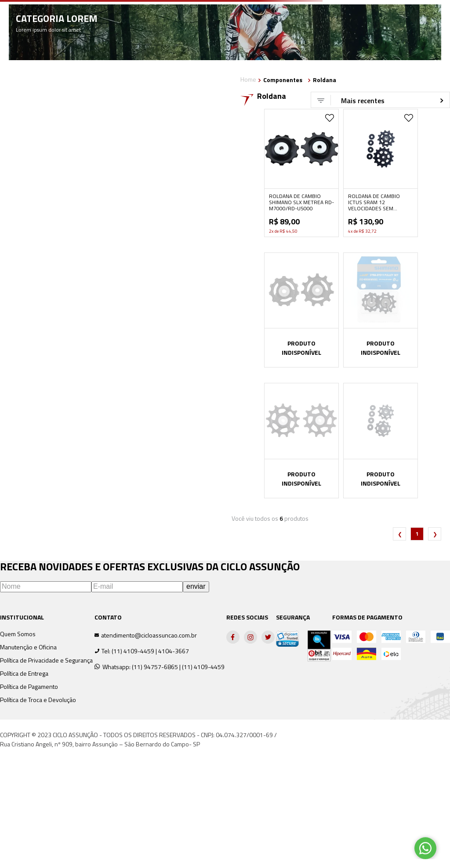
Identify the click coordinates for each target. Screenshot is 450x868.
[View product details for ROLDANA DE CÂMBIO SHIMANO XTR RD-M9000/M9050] (381, 310)
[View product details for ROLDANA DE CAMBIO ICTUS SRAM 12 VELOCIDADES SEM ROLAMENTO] (381, 173)
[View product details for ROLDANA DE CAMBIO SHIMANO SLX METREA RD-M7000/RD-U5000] (301, 173)
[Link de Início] (248, 80)
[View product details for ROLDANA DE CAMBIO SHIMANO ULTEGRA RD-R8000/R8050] (301, 310)
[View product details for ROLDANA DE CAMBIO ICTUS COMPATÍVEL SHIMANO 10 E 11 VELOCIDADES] (381, 440)
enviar (196, 586)
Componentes (283, 80)
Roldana (325, 80)
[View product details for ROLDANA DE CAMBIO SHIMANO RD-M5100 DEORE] (301, 440)
